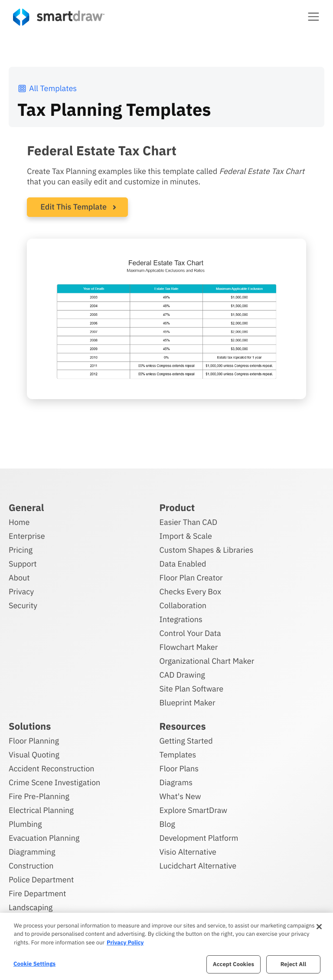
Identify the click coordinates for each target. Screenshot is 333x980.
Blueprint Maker (188, 703)
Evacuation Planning (44, 838)
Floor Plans (179, 769)
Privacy (21, 592)
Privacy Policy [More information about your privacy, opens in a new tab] (125, 942)
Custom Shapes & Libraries (207, 550)
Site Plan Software (191, 689)
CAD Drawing (182, 675)
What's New (180, 796)
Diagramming (32, 852)
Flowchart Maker (189, 647)
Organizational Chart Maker (207, 661)
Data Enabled (183, 564)
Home (19, 522)
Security (23, 605)
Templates (178, 755)
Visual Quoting (34, 755)
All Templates (47, 88)
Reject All (294, 964)
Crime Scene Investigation (54, 782)
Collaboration (183, 605)
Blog (167, 824)
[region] (166, 946)
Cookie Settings (34, 964)
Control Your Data (190, 633)
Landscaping (31, 907)
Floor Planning (34, 741)
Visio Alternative (188, 852)
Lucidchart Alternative (198, 866)
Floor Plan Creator (191, 578)
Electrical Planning (41, 810)
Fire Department (37, 893)
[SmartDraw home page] (59, 17)
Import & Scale (186, 536)
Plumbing (25, 824)
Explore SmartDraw (193, 810)
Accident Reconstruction (52, 769)
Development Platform (199, 838)
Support (23, 564)
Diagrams (176, 782)
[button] (313, 16)
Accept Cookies (233, 964)
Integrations (181, 619)
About (19, 578)
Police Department (41, 880)
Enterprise (27, 536)
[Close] (319, 927)
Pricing (21, 550)
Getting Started (186, 741)
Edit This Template (73, 207)
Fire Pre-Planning (39, 796)
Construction (31, 866)
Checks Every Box (191, 592)
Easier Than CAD (189, 522)
